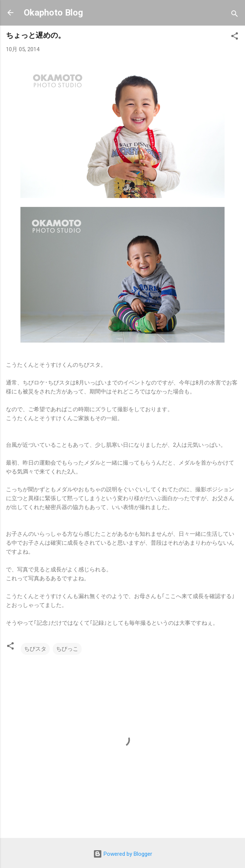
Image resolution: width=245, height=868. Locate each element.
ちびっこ (67, 649)
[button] (235, 37)
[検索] (235, 15)
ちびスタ (35, 649)
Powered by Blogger (123, 854)
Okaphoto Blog (53, 13)
